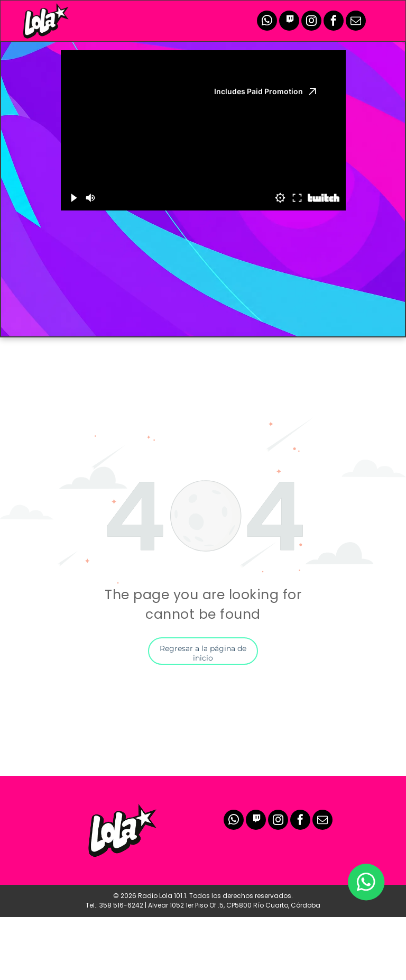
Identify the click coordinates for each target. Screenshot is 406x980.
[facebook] (334, 22)
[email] (356, 22)
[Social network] (289, 22)
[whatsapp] (267, 22)
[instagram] (311, 22)
